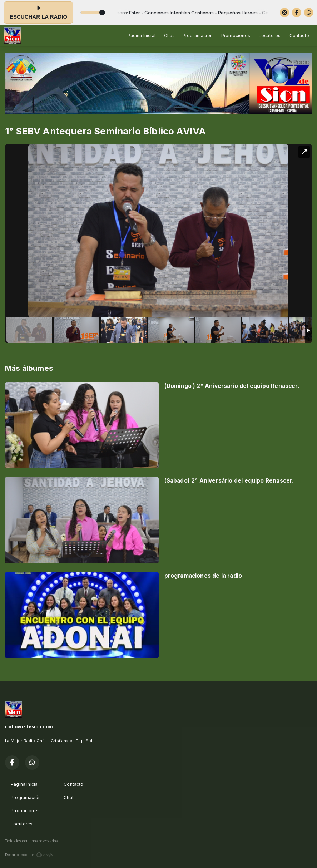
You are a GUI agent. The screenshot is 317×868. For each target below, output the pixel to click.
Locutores (270, 36)
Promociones (236, 36)
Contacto (299, 36)
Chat (169, 36)
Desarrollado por (29, 855)
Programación (198, 36)
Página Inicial (142, 36)
